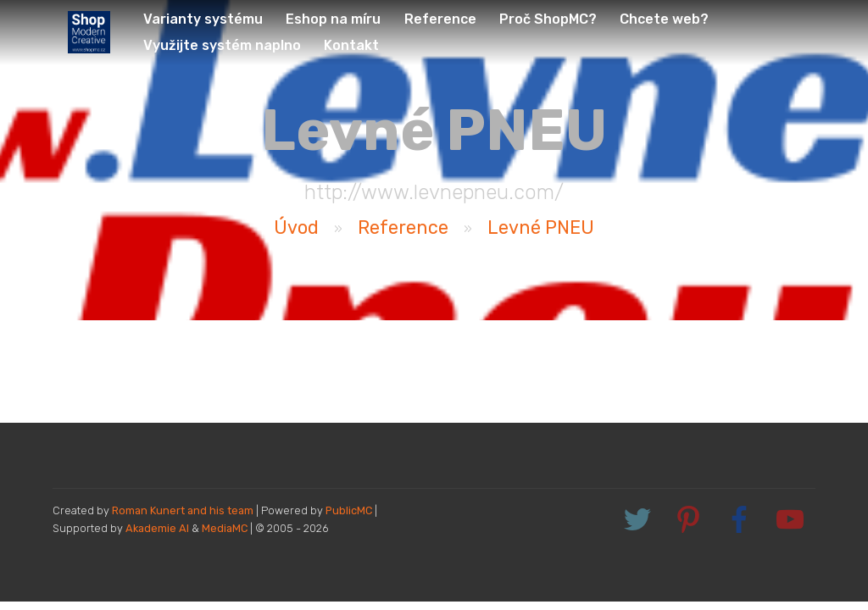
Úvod (296, 227)
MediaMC (225, 528)
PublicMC (349, 510)
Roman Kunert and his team (184, 510)
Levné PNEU (541, 227)
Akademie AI (157, 528)
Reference (403, 227)
